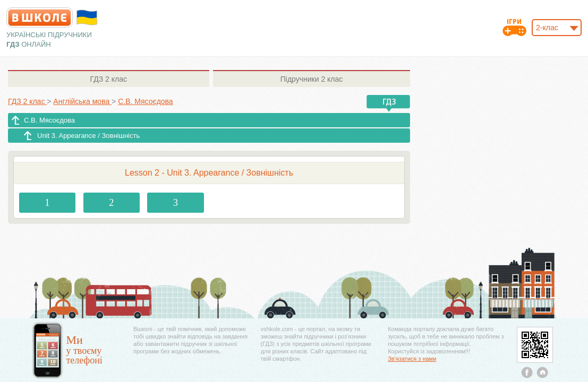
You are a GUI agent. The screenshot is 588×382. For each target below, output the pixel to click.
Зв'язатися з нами (412, 359)
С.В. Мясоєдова (49, 120)
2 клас (109, 79)
